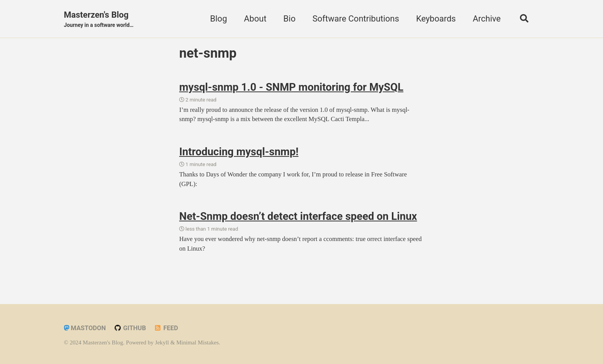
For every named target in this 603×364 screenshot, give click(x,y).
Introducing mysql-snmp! (239, 152)
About (255, 19)
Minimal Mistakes (197, 342)
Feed (166, 328)
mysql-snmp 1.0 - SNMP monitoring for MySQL (291, 87)
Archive (487, 19)
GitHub (130, 328)
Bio (290, 19)
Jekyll (162, 342)
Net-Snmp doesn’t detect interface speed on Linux (298, 216)
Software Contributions (356, 19)
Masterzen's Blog (99, 20)
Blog (218, 19)
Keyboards (436, 19)
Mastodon (85, 328)
